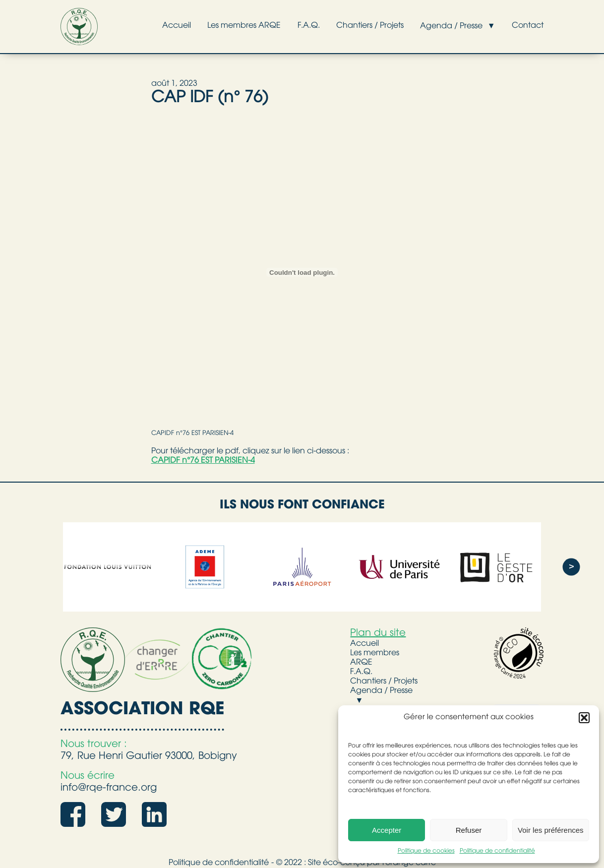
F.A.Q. (293, 26)
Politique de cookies (426, 851)
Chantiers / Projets (359, 26)
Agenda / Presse (444, 26)
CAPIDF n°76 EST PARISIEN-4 (192, 434)
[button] (584, 718)
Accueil (152, 26)
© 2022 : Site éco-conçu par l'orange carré (356, 863)
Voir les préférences (551, 830)
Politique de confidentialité (497, 851)
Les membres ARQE (224, 26)
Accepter (387, 830)
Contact (525, 26)
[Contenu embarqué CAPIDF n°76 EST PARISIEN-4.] (302, 272)
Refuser (469, 830)
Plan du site (378, 633)
